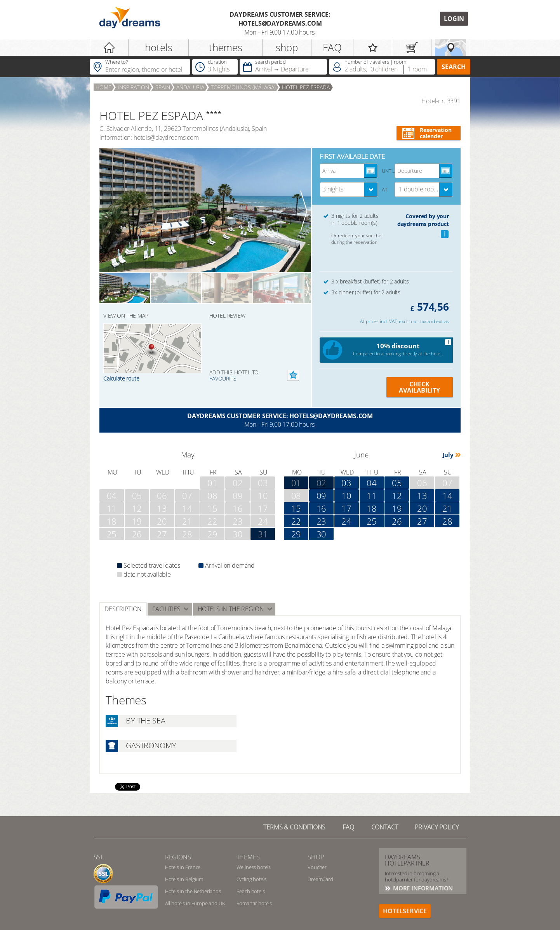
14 (447, 495)
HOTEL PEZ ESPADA (306, 87)
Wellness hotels (254, 867)
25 (372, 521)
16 (322, 508)
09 (322, 495)
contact (385, 827)
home (103, 87)
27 (422, 521)
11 (372, 495)
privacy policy (437, 827)
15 (296, 508)
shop (287, 47)
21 (447, 508)
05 (397, 483)
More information (422, 888)
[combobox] (349, 189)
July (448, 455)
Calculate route (121, 378)
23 (322, 521)
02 (322, 483)
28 (447, 521)
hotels (158, 47)
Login (454, 19)
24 (346, 521)
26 (397, 521)
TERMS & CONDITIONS (294, 827)
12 (397, 495)
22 (296, 521)
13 (422, 495)
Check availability (419, 387)
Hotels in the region (231, 609)
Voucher (317, 867)
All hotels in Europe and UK (195, 903)
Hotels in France (183, 867)
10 (346, 495)
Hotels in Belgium (184, 879)
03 (346, 483)
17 (346, 508)
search (454, 67)
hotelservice (405, 911)
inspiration (133, 87)
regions (178, 857)
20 (422, 508)
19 (397, 508)
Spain (163, 87)
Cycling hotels (252, 879)
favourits (223, 378)
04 (372, 483)
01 (296, 483)
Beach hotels (251, 891)
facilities (166, 609)
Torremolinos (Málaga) (243, 87)
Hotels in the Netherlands (193, 891)
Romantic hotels (254, 903)
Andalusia (190, 87)
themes (226, 47)
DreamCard (320, 879)
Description (123, 609)
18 (372, 508)
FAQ (332, 47)
